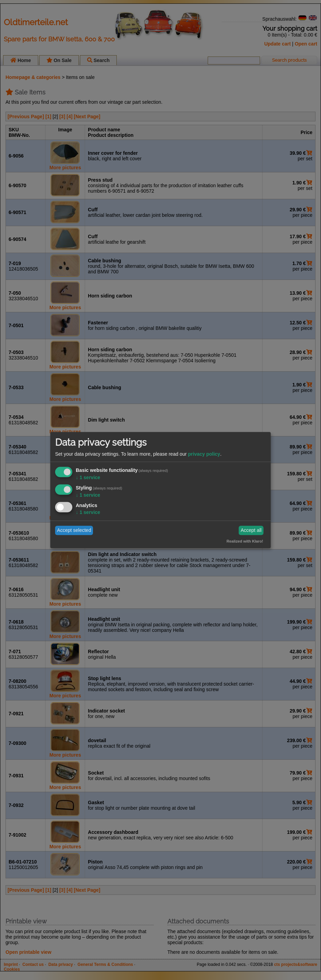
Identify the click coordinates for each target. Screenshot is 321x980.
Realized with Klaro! (245, 541)
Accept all (251, 531)
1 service (88, 478)
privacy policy (204, 454)
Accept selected (74, 531)
